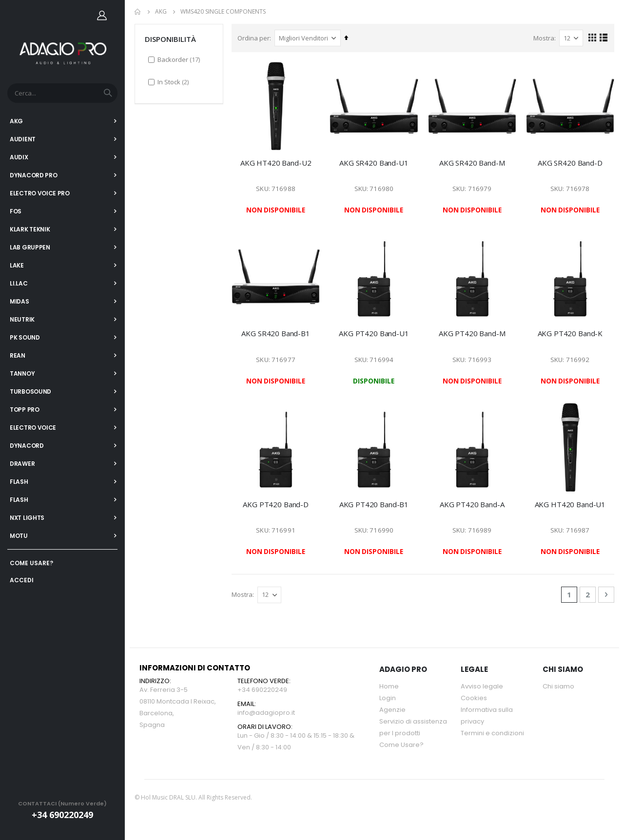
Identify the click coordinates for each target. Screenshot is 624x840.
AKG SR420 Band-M (473, 162)
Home (138, 12)
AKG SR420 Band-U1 (375, 162)
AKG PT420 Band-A (473, 504)
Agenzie (392, 710)
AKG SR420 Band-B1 (277, 333)
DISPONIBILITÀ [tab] (170, 38)
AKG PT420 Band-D (277, 504)
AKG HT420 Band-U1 (570, 504)
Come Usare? (401, 745)
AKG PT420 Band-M (473, 333)
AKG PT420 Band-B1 (374, 504)
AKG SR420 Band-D (570, 162)
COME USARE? (31, 563)
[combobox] (62, 93)
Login (388, 698)
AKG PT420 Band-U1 (375, 333)
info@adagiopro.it (266, 713)
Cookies (474, 698)
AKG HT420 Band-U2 (277, 162)
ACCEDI (22, 580)
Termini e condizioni (492, 734)
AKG (161, 12)
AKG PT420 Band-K (570, 333)
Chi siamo (558, 687)
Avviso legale (482, 687)
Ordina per (255, 38)
